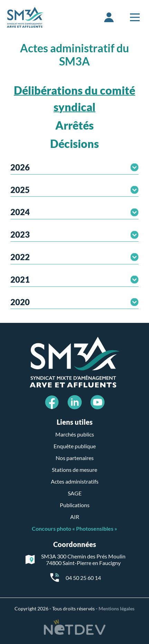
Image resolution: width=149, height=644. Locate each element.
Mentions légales (117, 608)
